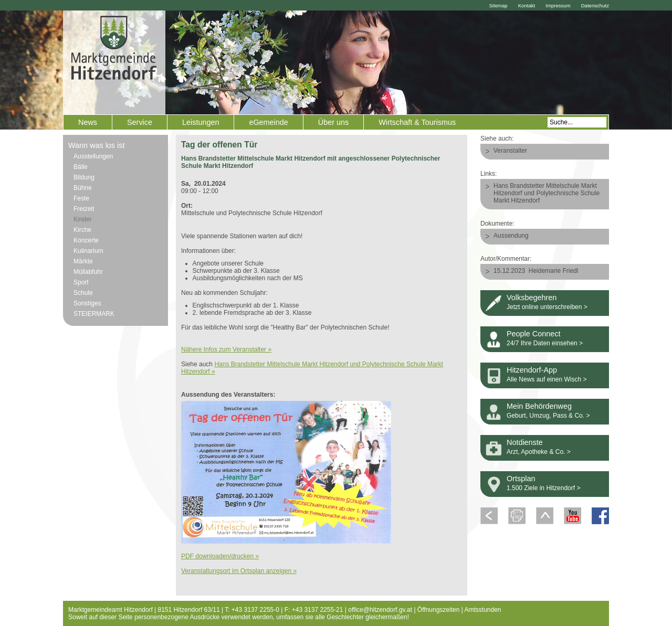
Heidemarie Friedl (554, 271)
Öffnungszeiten (439, 610)
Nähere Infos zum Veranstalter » (226, 349)
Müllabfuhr (88, 272)
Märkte (83, 261)
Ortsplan (521, 479)
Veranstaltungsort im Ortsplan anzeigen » (239, 571)
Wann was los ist (96, 145)
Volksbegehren (532, 298)
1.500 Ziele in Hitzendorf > (543, 488)
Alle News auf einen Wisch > (547, 379)
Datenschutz (595, 6)
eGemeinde (268, 122)
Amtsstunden (483, 610)
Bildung (84, 177)
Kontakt (527, 6)
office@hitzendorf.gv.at (380, 610)
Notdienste (525, 442)
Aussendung (511, 236)
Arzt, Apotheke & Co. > (539, 452)
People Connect (533, 334)
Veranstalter (510, 151)
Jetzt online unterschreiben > (547, 307)
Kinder (83, 219)
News (88, 122)
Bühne (83, 188)
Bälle (81, 167)
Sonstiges (87, 303)
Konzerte (86, 240)
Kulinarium (88, 251)
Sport (81, 282)
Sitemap (498, 6)
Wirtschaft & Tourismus (417, 122)
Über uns (333, 122)
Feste (81, 198)
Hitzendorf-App (532, 370)
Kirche (82, 230)
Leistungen (201, 122)
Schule (83, 293)
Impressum (558, 6)
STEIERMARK (94, 314)
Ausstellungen (93, 156)
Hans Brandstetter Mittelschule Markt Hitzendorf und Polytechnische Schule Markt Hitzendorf (547, 193)
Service (140, 122)
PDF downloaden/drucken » (220, 556)
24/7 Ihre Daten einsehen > (545, 343)
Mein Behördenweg (539, 406)
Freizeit (84, 209)
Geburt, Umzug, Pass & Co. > (548, 416)
